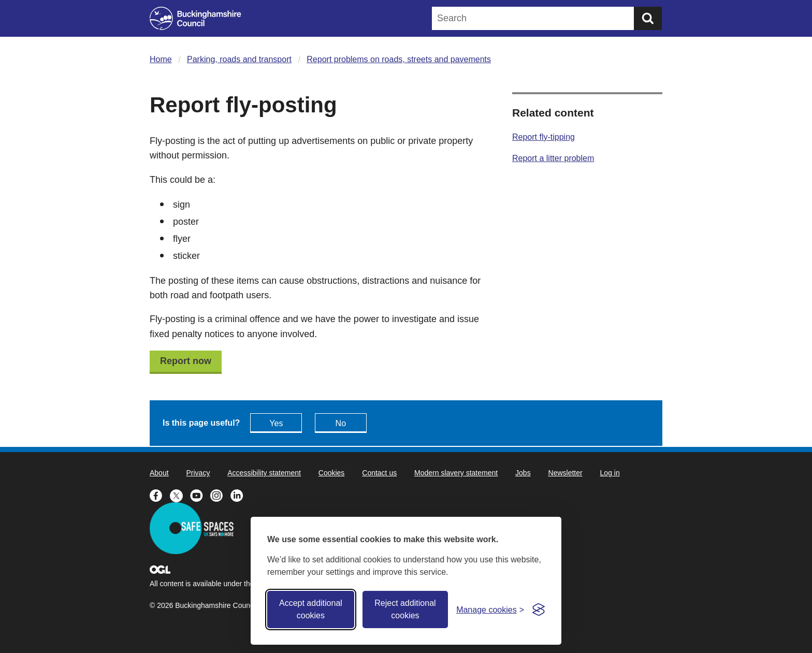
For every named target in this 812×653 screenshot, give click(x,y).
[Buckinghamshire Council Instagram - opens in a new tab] (220, 495)
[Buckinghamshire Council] (195, 18)
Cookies (332, 473)
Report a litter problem (553, 158)
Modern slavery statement (456, 473)
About (159, 473)
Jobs (523, 473)
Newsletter (565, 473)
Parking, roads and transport (239, 59)
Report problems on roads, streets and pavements (399, 59)
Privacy (198, 473)
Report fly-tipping (543, 137)
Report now (186, 361)
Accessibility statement (264, 473)
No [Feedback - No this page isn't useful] (341, 423)
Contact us (379, 473)
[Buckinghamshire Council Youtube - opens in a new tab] (200, 495)
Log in (610, 473)
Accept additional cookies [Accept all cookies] (311, 609)
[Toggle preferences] (490, 610)
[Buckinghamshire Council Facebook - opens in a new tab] (160, 495)
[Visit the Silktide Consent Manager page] (539, 610)
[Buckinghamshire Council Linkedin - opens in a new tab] (240, 495)
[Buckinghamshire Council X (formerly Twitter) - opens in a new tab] (180, 495)
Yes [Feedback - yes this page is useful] (276, 423)
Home (161, 59)
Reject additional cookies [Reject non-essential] (405, 609)
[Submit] (648, 18)
